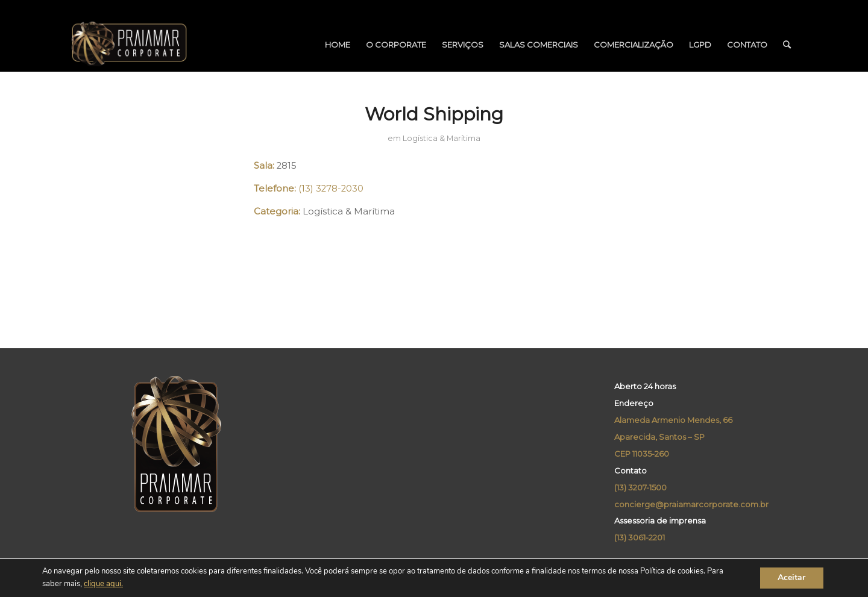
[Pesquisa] (787, 45)
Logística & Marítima (442, 138)
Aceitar (791, 578)
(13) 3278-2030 (331, 189)
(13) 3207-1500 (640, 487)
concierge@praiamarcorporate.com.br (691, 504)
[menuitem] (338, 45)
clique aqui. (103, 584)
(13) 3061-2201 (640, 537)
